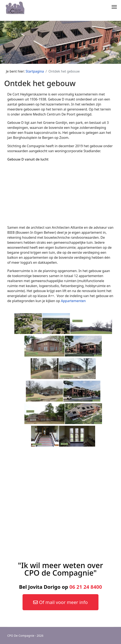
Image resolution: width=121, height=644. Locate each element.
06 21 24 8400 (86, 587)
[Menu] (114, 6)
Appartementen (73, 301)
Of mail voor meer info (60, 602)
